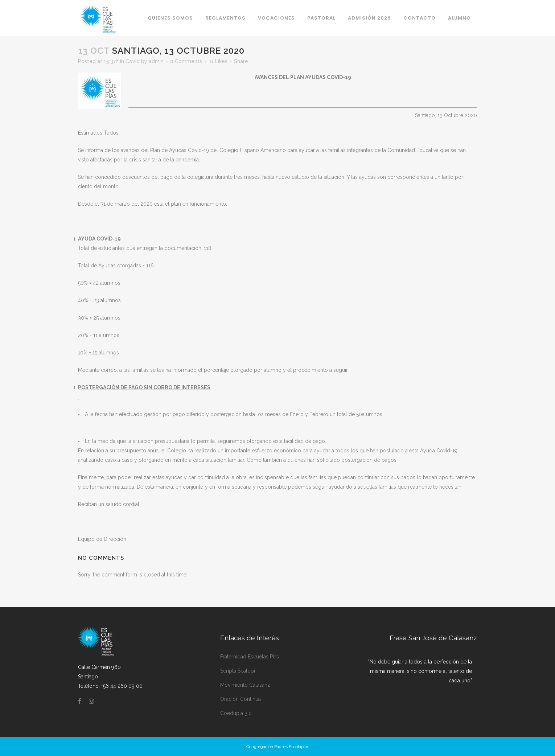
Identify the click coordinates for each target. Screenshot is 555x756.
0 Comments (186, 61)
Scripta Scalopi (238, 671)
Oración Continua (240, 699)
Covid (133, 61)
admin (156, 61)
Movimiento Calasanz (245, 685)
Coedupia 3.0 (236, 713)
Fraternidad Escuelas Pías (250, 657)
